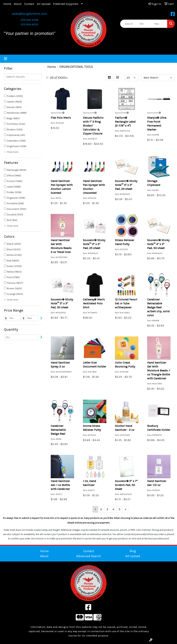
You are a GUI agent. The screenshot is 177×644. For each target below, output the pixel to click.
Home (7, 4)
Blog (133, 551)
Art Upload (44, 4)
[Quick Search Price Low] (145, 24)
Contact (29, 4)
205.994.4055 (29, 24)
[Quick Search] (129, 24)
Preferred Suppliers (66, 4)
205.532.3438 (29, 20)
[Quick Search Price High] (160, 24)
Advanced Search (89, 556)
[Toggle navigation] (6, 59)
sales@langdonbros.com (29, 14)
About (18, 4)
